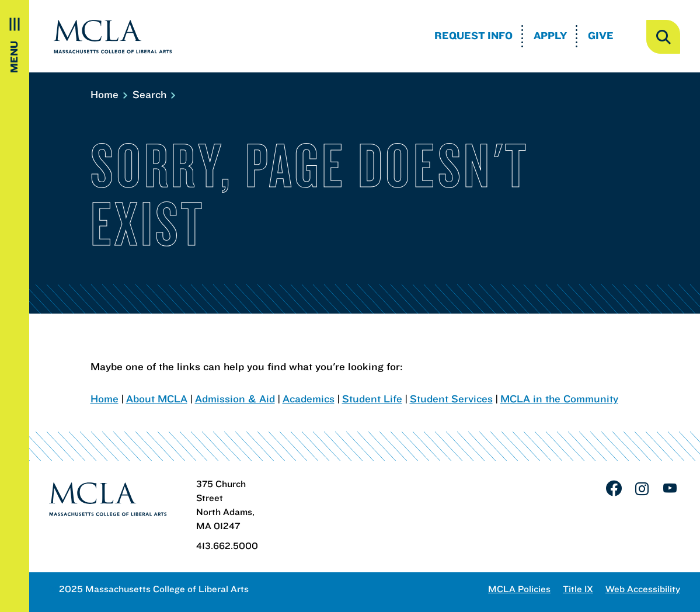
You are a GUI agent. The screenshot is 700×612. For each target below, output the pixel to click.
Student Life (372, 399)
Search (153, 94)
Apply (550, 35)
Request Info (473, 35)
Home (108, 94)
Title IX (578, 589)
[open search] (663, 37)
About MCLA (157, 399)
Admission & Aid (235, 399)
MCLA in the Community (559, 399)
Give (601, 35)
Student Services (451, 399)
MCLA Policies (519, 589)
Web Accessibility (643, 589)
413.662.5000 (227, 545)
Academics (309, 399)
